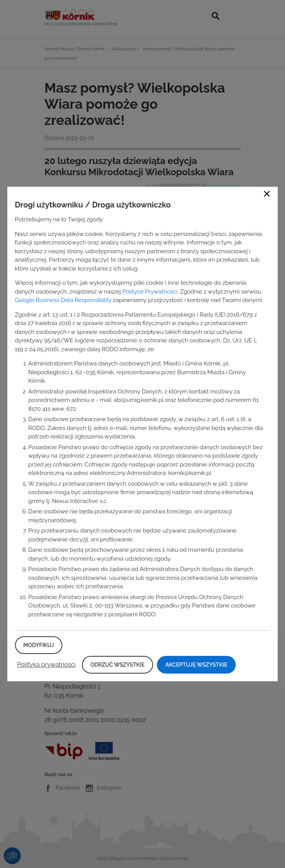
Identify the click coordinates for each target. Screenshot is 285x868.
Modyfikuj (39, 645)
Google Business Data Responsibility (63, 300)
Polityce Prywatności (150, 292)
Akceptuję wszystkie (196, 665)
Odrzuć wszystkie (117, 665)
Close (267, 194)
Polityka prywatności (47, 665)
